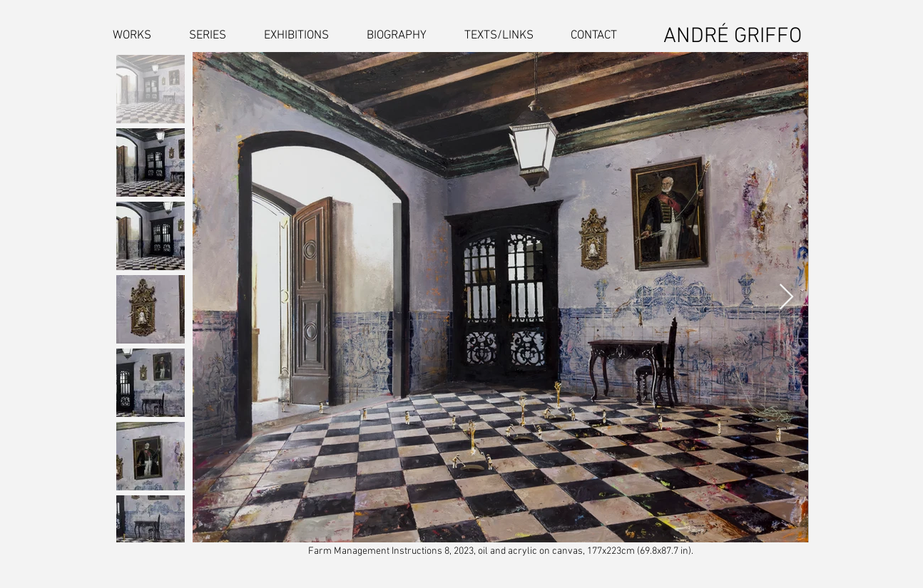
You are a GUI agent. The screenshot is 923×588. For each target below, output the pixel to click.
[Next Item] (786, 298)
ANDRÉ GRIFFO (733, 37)
